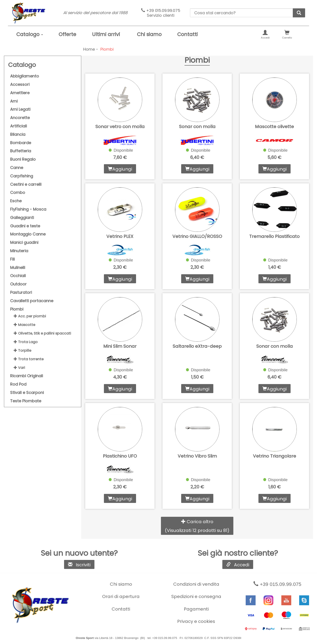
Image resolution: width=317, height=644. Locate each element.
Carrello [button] (287, 35)
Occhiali (18, 276)
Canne (17, 168)
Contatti (187, 34)
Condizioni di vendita (196, 584)
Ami (14, 101)
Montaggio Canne (28, 234)
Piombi (17, 309)
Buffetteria (21, 151)
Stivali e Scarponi (27, 393)
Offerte (67, 34)
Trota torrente (29, 359)
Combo (18, 192)
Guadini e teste (25, 226)
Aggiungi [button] (120, 169)
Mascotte (24, 325)
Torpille (22, 351)
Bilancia (18, 134)
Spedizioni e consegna (196, 596)
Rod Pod (18, 384)
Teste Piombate (26, 401)
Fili (12, 259)
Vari (19, 368)
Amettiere (20, 93)
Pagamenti (196, 609)
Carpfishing (22, 176)
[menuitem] (30, 34)
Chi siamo (149, 34)
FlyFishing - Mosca (28, 209)
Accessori (20, 84)
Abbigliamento (25, 76)
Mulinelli (18, 268)
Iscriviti (79, 565)
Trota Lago (26, 342)
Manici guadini (24, 242)
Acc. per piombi (30, 316)
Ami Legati (20, 109)
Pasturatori (21, 292)
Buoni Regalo (23, 159)
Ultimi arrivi (106, 34)
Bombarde (21, 143)
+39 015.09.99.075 (161, 13)
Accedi (238, 565)
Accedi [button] (265, 35)
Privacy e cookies (196, 621)
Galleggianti (22, 218)
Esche (16, 201)
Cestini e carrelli (26, 184)
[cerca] (299, 13)
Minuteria (19, 251)
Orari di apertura (121, 596)
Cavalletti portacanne (32, 301)
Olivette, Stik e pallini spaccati (42, 333)
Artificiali (18, 126)
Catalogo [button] (30, 34)
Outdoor (18, 284)
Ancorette (20, 118)
